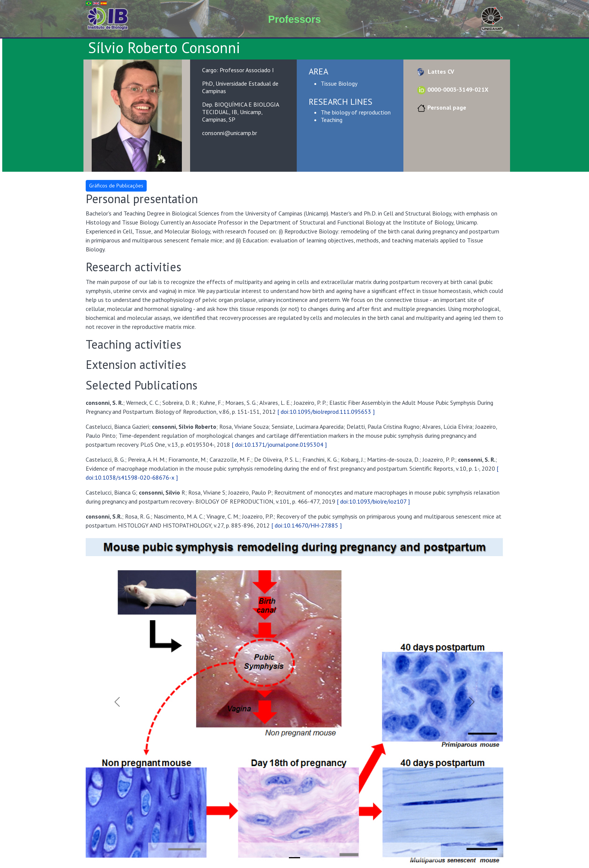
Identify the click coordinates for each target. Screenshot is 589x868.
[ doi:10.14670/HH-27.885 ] (306, 525)
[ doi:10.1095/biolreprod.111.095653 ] (326, 412)
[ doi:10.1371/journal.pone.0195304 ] (279, 444)
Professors (294, 19)
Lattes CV (435, 71)
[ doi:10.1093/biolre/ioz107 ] (373, 501)
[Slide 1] (294, 858)
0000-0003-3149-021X (452, 89)
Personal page (441, 107)
